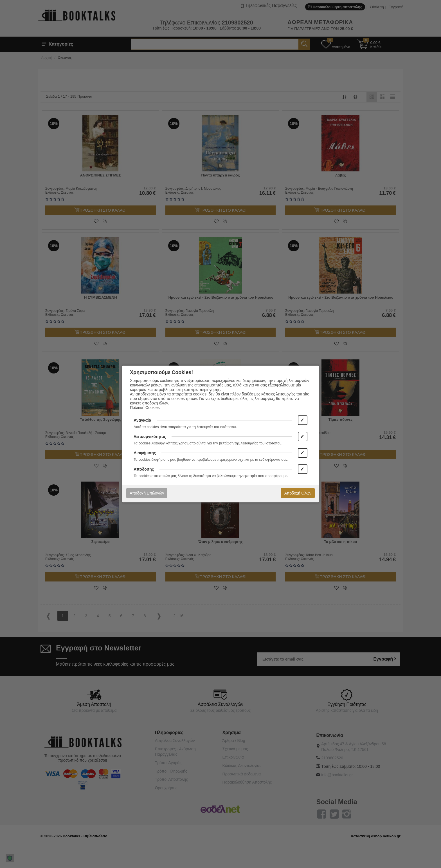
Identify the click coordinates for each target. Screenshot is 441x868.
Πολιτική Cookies (145, 408)
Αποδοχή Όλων (298, 493)
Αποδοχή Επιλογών (147, 493)
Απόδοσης (144, 469)
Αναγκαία (142, 420)
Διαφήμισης (145, 453)
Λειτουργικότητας (150, 437)
